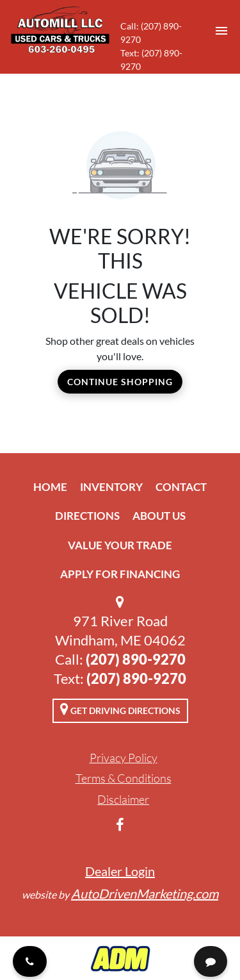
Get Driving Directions (120, 709)
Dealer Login (120, 871)
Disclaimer (123, 799)
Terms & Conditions (124, 778)
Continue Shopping (120, 382)
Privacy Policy (124, 758)
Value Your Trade (120, 545)
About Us (159, 516)
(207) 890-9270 (136, 659)
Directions (87, 516)
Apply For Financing (120, 574)
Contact (181, 487)
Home (50, 487)
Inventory (111, 487)
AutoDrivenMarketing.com (145, 893)
